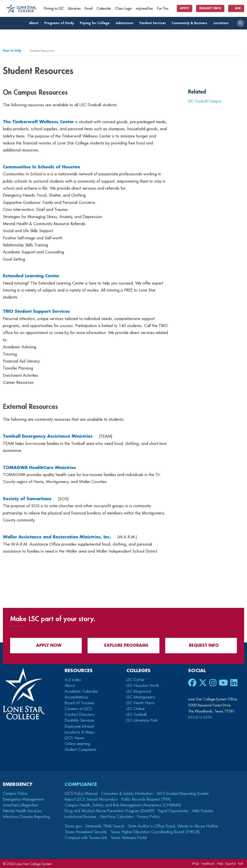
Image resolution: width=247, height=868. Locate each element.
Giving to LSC (54, 9)
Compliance (81, 784)
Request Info (210, 8)
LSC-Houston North (143, 686)
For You (165, 9)
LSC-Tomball (136, 715)
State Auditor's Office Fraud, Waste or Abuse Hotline (173, 826)
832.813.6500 (200, 717)
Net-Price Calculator (117, 817)
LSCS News (74, 738)
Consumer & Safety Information (127, 794)
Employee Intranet (80, 726)
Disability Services (79, 720)
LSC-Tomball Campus (205, 101)
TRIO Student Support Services (36, 311)
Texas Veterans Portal (129, 838)
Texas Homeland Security (86, 832)
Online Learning (77, 744)
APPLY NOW (46, 645)
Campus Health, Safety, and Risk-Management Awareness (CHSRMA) (123, 805)
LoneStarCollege (21, 805)
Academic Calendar (81, 691)
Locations (222, 23)
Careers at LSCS (78, 709)
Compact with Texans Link (86, 838)
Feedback (208, 864)
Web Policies (202, 811)
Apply (185, 8)
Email (89, 9)
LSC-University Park (142, 720)
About (35, 23)
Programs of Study (60, 23)
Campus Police (15, 794)
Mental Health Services (22, 811)
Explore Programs (123, 645)
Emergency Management (23, 799)
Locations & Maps (80, 732)
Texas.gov (73, 826)
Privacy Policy (148, 817)
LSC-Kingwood (139, 691)
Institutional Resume (80, 817)
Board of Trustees (80, 703)
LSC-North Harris (141, 703)
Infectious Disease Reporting (26, 817)
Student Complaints (81, 750)
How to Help (12, 51)
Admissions (126, 23)
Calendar (104, 9)
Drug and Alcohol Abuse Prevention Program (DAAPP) (110, 811)
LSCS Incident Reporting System (183, 794)
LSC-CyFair (135, 680)
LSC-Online (136, 709)
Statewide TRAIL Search (105, 826)
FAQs (196, 864)
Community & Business (191, 23)
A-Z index (73, 680)
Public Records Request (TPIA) (146, 799)
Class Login (123, 9)
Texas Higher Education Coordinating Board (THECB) (155, 832)
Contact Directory (80, 715)
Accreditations (76, 697)
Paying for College (96, 23)
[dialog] (233, 854)
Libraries (74, 9)
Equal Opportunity (173, 811)
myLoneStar (144, 9)
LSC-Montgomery (141, 697)
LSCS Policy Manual (81, 794)
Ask (236, 8)
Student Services (154, 23)
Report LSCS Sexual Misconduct (91, 799)
